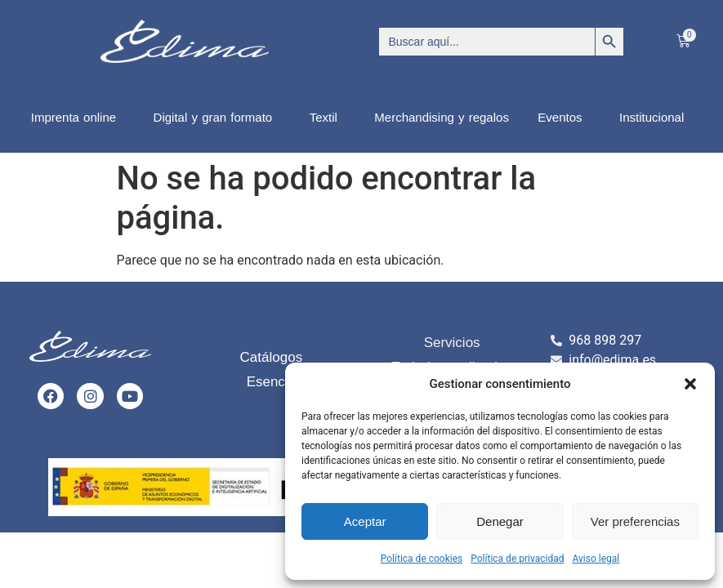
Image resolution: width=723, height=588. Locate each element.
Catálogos (272, 357)
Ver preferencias (635, 521)
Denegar (500, 521)
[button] (690, 384)
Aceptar (365, 521)
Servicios (452, 343)
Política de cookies (422, 559)
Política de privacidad (517, 559)
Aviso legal (596, 559)
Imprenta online (78, 118)
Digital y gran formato (217, 118)
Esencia (271, 382)
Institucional (656, 118)
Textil (328, 118)
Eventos (564, 118)
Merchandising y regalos (442, 117)
